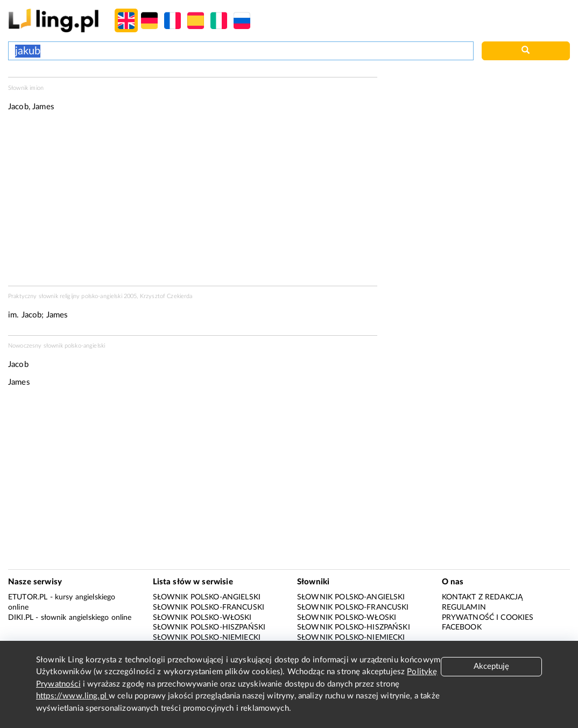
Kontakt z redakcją (482, 597)
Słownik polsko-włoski (202, 618)
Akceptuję (491, 666)
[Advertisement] (193, 202)
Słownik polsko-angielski (207, 597)
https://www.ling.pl (72, 696)
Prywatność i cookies (488, 618)
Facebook (462, 627)
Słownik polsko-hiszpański (209, 627)
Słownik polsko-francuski (209, 607)
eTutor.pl (28, 597)
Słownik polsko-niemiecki (207, 638)
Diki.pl (21, 618)
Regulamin (464, 607)
